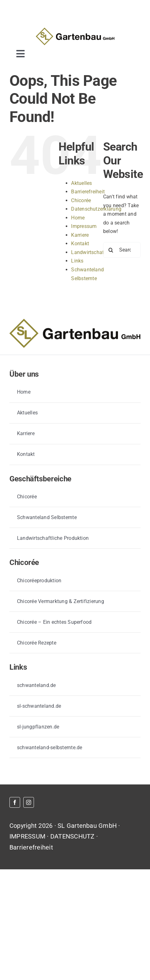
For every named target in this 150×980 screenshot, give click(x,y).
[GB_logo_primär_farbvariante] (75, 30)
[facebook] (15, 802)
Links (77, 261)
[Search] (111, 250)
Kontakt (80, 244)
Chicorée (81, 200)
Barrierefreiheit (88, 192)
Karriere (80, 235)
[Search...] (122, 250)
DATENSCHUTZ (72, 836)
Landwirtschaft (88, 252)
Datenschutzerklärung (96, 209)
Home (78, 218)
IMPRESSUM (27, 836)
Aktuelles (81, 183)
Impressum (84, 226)
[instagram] (29, 802)
